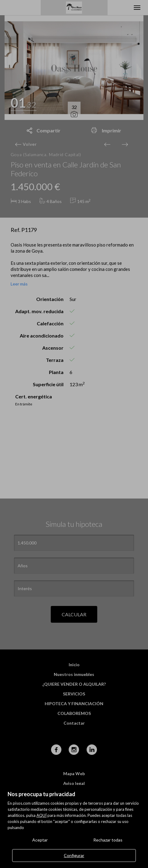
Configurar (74, 855)
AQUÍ (41, 815)
